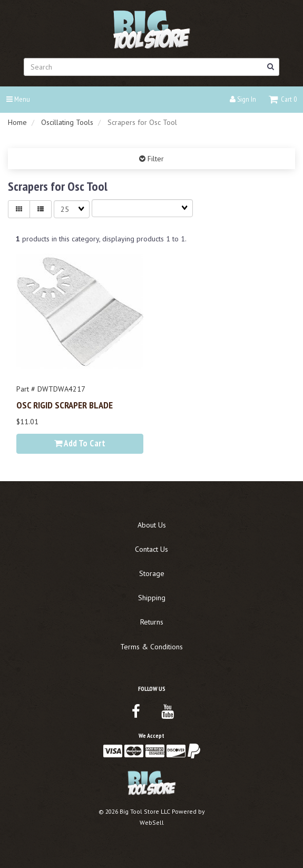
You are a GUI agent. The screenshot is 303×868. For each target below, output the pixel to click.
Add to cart (80, 443)
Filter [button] (155, 159)
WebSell (152, 822)
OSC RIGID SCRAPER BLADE (65, 405)
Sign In (243, 99)
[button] (283, 99)
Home (17, 122)
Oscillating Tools (67, 122)
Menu (18, 99)
